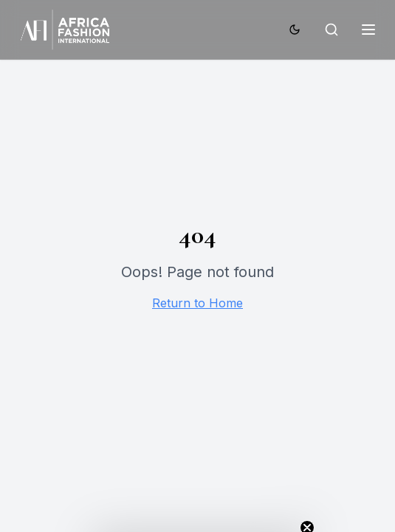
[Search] (332, 30)
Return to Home (197, 303)
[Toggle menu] (368, 30)
